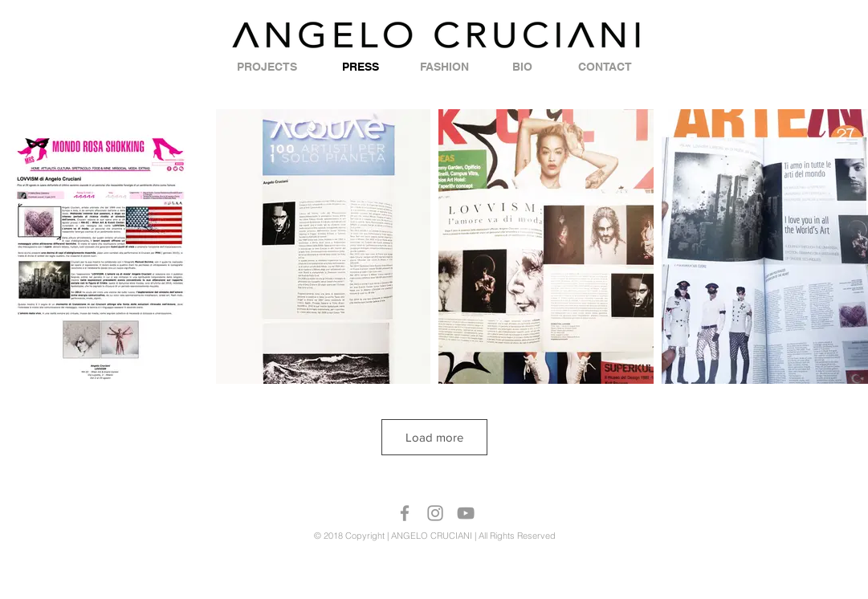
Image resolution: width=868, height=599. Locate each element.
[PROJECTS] (267, 67)
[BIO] (523, 67)
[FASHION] (444, 67)
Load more (434, 437)
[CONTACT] (605, 67)
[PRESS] (361, 67)
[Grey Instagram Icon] (435, 513)
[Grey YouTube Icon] (466, 513)
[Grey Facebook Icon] (405, 513)
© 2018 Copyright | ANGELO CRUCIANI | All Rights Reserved (435, 536)
